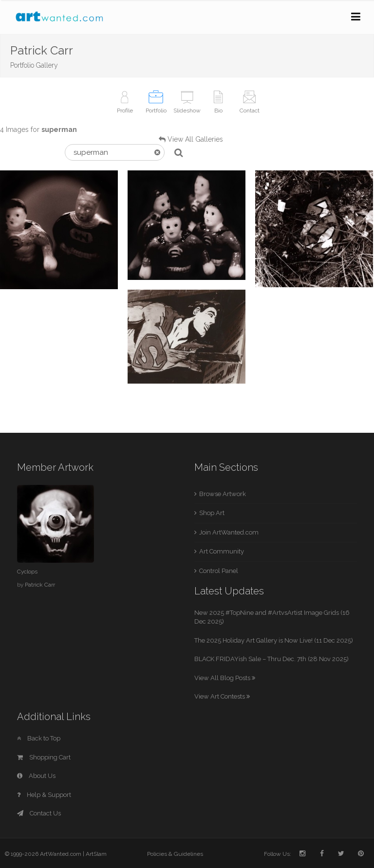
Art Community (222, 551)
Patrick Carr (40, 585)
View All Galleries (195, 139)
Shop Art (212, 513)
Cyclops (27, 572)
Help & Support (44, 795)
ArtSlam (96, 854)
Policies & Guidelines (175, 854)
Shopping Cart (44, 757)
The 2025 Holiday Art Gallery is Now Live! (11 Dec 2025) (274, 640)
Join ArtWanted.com (229, 532)
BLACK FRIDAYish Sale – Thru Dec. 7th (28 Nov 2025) (271, 659)
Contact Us (39, 813)
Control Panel (219, 571)
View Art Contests (222, 696)
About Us (36, 776)
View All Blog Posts (225, 678)
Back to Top (39, 738)
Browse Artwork (223, 494)
